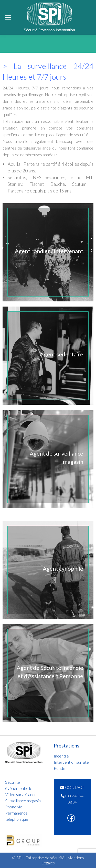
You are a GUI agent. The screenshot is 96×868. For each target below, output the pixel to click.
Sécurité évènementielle (19, 785)
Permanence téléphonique (17, 816)
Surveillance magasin (23, 801)
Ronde (60, 768)
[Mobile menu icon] (8, 17)
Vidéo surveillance (21, 794)
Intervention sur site (71, 762)
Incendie (61, 756)
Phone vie (14, 807)
